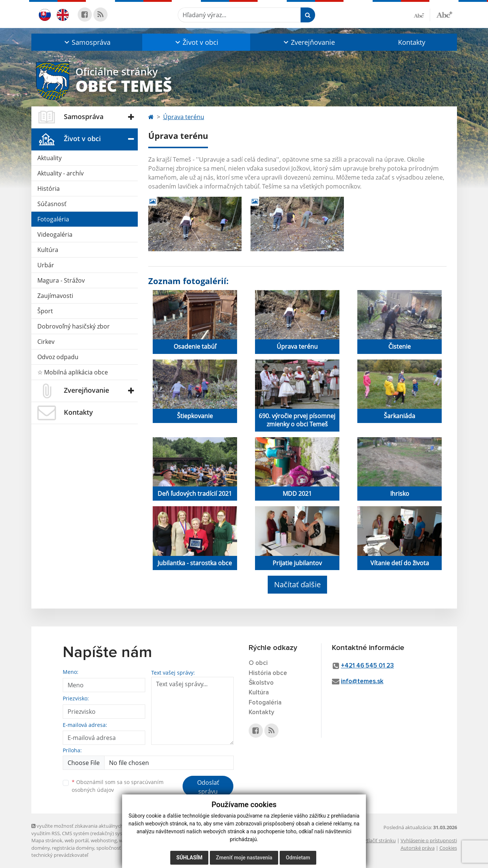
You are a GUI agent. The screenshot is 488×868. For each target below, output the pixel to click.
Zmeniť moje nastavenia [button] (244, 858)
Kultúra (48, 250)
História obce (268, 673)
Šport (45, 311)
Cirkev (46, 342)
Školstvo (261, 683)
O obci (258, 663)
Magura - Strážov (61, 280)
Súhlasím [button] (189, 858)
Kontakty (412, 42)
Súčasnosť (52, 204)
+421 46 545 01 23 (367, 666)
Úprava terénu (184, 117)
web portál (77, 840)
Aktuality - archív (60, 173)
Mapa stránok (47, 840)
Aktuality (49, 158)
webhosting (104, 840)
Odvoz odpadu (58, 357)
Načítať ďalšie (297, 584)
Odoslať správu (208, 787)
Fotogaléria (53, 219)
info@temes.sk (362, 682)
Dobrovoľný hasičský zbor (74, 326)
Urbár (46, 265)
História (49, 189)
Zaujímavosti (55, 296)
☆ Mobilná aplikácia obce (73, 372)
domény (41, 848)
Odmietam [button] (298, 858)
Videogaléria (55, 234)
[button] (87, 42)
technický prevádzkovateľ (60, 855)
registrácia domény (73, 848)
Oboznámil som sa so (118, 786)
